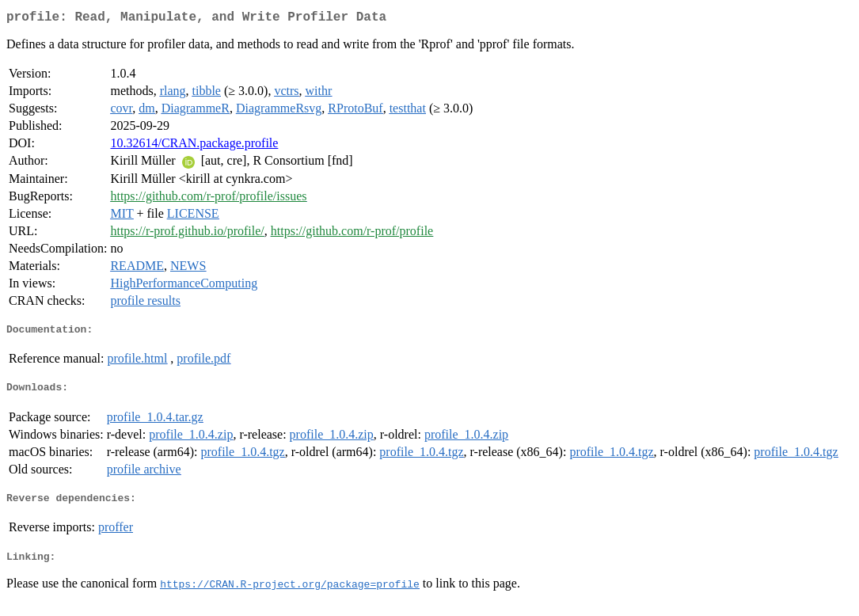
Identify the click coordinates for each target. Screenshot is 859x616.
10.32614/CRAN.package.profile (194, 146)
